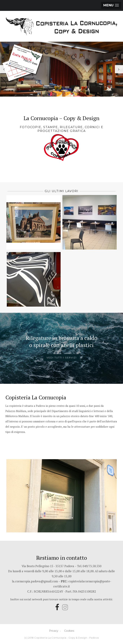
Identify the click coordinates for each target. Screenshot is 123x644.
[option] (61, 69)
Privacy (54, 631)
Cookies (69, 631)
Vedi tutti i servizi (62, 358)
